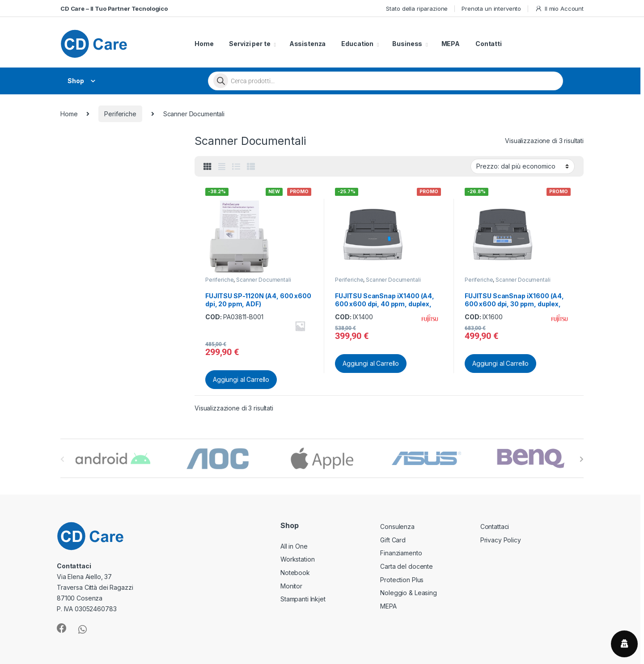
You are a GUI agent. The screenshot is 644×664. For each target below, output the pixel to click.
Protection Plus (402, 580)
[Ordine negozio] (523, 166)
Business (407, 44)
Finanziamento (401, 553)
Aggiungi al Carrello (241, 379)
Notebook (295, 573)
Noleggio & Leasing (408, 593)
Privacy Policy (501, 540)
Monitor (291, 586)
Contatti (489, 44)
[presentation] (582, 459)
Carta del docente (407, 566)
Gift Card (393, 540)
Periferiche (120, 114)
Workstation (297, 559)
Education (357, 44)
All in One (294, 546)
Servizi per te (250, 44)
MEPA (451, 44)
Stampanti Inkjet (303, 599)
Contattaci (495, 527)
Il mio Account (559, 9)
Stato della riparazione (417, 8)
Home (204, 44)
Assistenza (308, 44)
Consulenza (397, 527)
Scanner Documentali (263, 280)
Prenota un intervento (491, 8)
